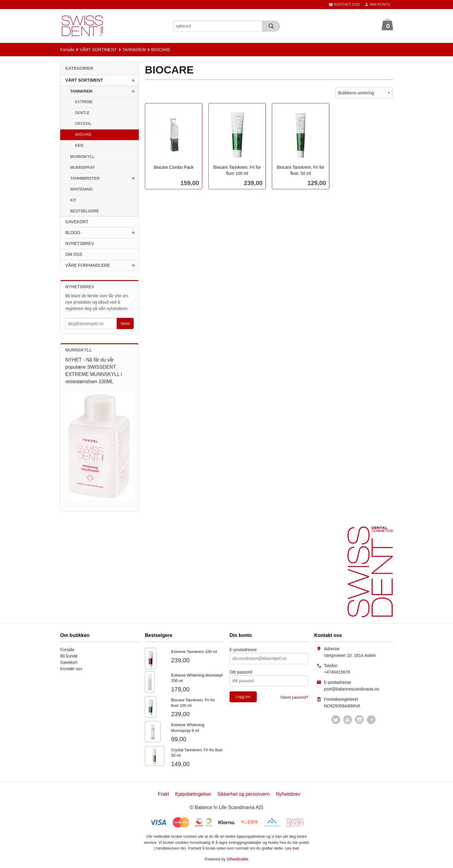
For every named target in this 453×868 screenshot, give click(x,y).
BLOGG (73, 233)
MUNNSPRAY (83, 167)
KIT (73, 200)
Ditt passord (241, 672)
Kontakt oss (71, 669)
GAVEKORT (77, 222)
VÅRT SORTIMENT (84, 80)
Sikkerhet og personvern (244, 794)
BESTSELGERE (85, 211)
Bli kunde (69, 656)
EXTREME (84, 102)
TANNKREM (81, 91)
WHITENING (81, 189)
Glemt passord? (294, 697)
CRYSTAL (83, 124)
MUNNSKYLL (82, 157)
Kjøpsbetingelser (193, 794)
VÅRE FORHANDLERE (88, 265)
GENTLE (82, 113)
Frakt (163, 794)
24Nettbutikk (237, 859)
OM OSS (74, 254)
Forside (67, 50)
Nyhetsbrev (288, 794)
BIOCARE (83, 135)
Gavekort (69, 662)
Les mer (292, 848)
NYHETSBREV (80, 243)
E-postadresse (243, 650)
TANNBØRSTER (85, 178)
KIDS (79, 145)
